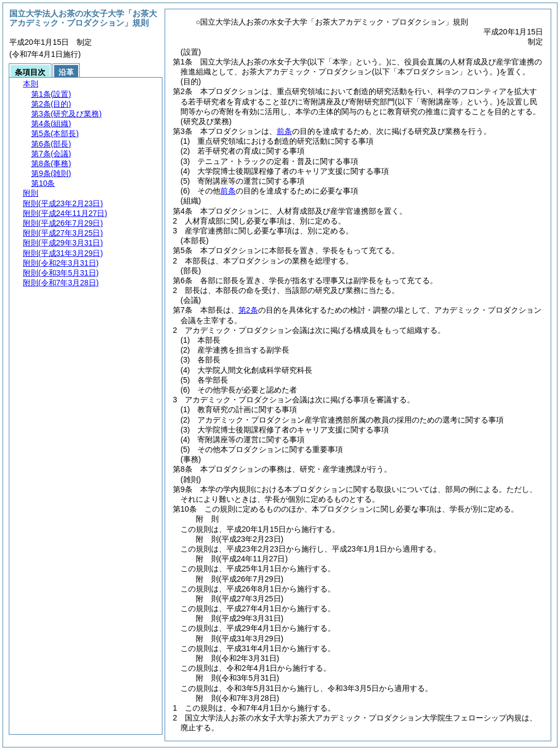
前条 (284, 131)
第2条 (248, 310)
